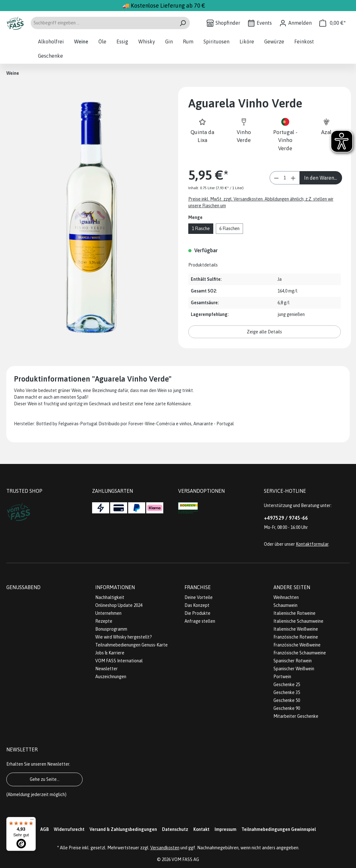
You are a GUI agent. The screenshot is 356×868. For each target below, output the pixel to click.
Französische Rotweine (296, 637)
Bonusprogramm (111, 629)
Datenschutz (175, 829)
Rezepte (104, 621)
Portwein (282, 677)
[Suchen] (183, 23)
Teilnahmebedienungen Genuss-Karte (131, 645)
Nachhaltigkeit (110, 597)
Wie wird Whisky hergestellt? (124, 637)
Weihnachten (286, 597)
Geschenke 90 (287, 708)
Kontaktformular (312, 544)
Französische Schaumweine (300, 653)
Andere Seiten (292, 587)
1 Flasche (201, 228)
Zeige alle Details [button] (264, 332)
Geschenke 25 (287, 685)
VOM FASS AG (185, 859)
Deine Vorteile (199, 597)
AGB (44, 829)
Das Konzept (197, 605)
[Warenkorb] (333, 23)
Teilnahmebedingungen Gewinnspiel (279, 829)
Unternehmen (108, 613)
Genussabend (23, 587)
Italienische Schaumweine (298, 621)
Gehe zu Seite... (45, 779)
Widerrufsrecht (69, 829)
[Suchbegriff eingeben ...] (103, 23)
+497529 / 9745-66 (286, 518)
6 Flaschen (229, 228)
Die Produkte (197, 613)
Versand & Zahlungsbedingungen (123, 829)
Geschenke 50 (287, 700)
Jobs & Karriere (110, 653)
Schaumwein (285, 605)
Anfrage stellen (200, 621)
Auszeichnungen (111, 677)
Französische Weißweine (297, 645)
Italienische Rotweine (294, 613)
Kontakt (201, 829)
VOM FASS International (119, 661)
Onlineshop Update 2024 (119, 605)
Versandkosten (165, 848)
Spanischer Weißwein (294, 669)
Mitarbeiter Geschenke (296, 716)
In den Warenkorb (323, 178)
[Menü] (32, 821)
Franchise (198, 587)
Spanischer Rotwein (293, 661)
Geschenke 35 (287, 692)
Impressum (225, 829)
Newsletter (106, 669)
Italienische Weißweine (296, 629)
